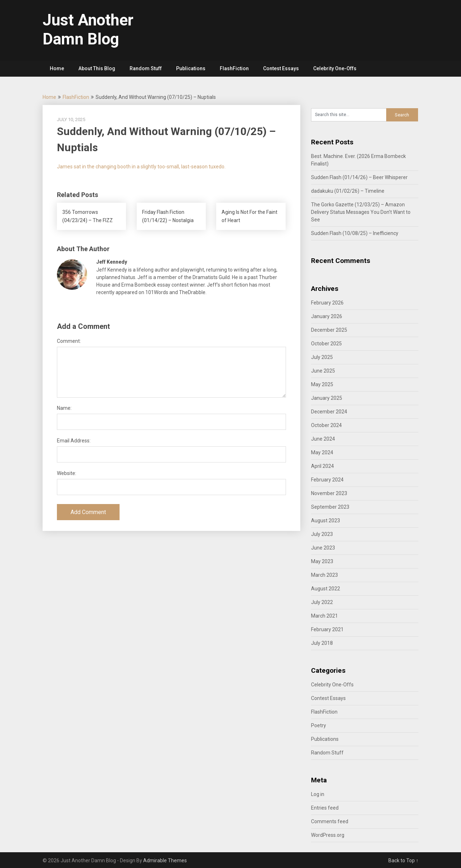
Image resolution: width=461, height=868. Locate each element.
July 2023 (322, 534)
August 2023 (326, 521)
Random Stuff (146, 68)
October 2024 (326, 425)
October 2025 (326, 344)
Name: (64, 408)
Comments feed (330, 821)
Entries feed (325, 808)
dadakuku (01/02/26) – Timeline (348, 191)
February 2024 (327, 480)
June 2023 (323, 548)
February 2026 (327, 303)
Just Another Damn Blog (88, 30)
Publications (191, 68)
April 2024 (322, 466)
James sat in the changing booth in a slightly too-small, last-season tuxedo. (141, 167)
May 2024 (322, 452)
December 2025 (329, 330)
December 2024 (329, 412)
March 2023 (324, 575)
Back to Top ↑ (403, 860)
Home (57, 68)
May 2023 (322, 561)
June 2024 (323, 439)
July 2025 (322, 357)
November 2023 (329, 493)
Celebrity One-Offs (335, 68)
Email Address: (74, 441)
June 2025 (323, 371)
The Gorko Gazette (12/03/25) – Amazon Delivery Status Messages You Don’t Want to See (361, 212)
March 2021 (324, 616)
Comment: (69, 341)
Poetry (319, 725)
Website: (67, 473)
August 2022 (326, 589)
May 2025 (322, 384)
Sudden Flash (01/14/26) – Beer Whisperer (359, 177)
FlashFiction (234, 68)
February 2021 (327, 629)
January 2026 (327, 316)
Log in (318, 794)
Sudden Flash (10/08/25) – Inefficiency (355, 233)
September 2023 (330, 507)
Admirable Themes (165, 860)
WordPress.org (328, 835)
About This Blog (97, 68)
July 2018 (322, 643)
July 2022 (322, 602)
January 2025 (327, 398)
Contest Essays (281, 68)
